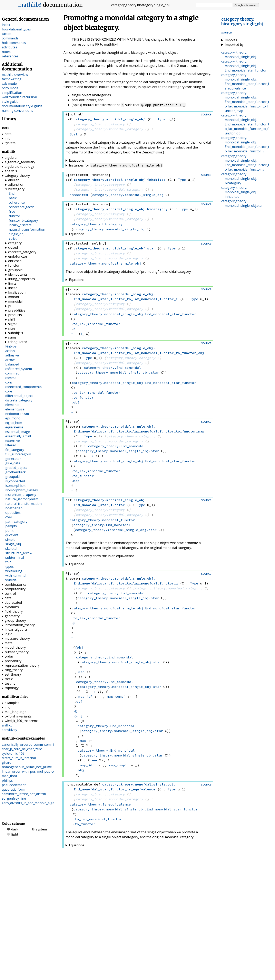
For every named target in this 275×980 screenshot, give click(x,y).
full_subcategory (18, 454)
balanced (12, 364)
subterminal (15, 558)
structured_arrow (19, 553)
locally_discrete (20, 225)
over (9, 517)
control (10, 593)
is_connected (15, 481)
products (15, 315)
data (8, 134)
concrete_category (22, 252)
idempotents (18, 274)
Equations (77, 160)
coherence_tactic (21, 207)
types (9, 567)
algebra (11, 158)
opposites (13, 513)
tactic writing (12, 79)
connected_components (23, 387)
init (7, 138)
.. (242, 22)
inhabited (79, 195)
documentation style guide (22, 106)
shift (12, 319)
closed (13, 247)
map (76, 481)
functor (14, 216)
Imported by (234, 45)
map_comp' (116, 696)
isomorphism (15, 486)
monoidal (15, 301)
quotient (12, 535)
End (12, 193)
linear (13, 288)
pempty (11, 526)
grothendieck (16, 472)
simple (10, 540)
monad (13, 297)
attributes (9, 47)
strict (13, 238)
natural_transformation (27, 229)
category (15, 243)
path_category (16, 522)
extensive (13, 441)
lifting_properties (22, 279)
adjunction (16, 184)
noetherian (14, 508)
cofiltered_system (19, 369)
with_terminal (16, 575)
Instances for (116, 165)
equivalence (14, 427)
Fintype (11, 346)
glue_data (13, 463)
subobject (16, 333)
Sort (74, 134)
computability (15, 589)
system (10, 143)
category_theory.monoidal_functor (102, 520)
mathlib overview (15, 75)
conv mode (10, 88)
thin (8, 562)
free (12, 211)
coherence (17, 202)
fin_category (15, 450)
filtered (11, 445)
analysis (11, 171)
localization (17, 292)
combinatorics (16, 584)
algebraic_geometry (20, 162)
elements (12, 405)
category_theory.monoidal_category (109, 129)
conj (8, 382)
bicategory (16, 189)
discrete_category (19, 400)
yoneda (11, 580)
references (10, 56)
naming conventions (17, 111)
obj (76, 402)
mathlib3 (30, 5)
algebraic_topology (19, 166)
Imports (231, 40)
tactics (7, 34)
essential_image (18, 432)
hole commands (14, 43)
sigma (13, 324)
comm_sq (12, 373)
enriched (15, 261)
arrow (10, 360)
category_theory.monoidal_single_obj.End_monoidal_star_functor (134, 314)
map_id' (86, 696)
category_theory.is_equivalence (100, 804)
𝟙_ (82, 334)
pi (10, 306)
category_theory (17, 175)
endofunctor (18, 256)
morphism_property (21, 495)
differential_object (19, 396)
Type (161, 119)
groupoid (15, 270)
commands (10, 38)
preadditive (17, 310)
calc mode (9, 84)
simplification (12, 93)
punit (9, 531)
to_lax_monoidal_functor (97, 324)
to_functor (84, 397)
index (6, 25)
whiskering (14, 571)
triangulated (18, 342)
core (9, 391)
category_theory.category (100, 124)
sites (12, 328)
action (10, 351)
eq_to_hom (14, 423)
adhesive (12, 355)
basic (13, 198)
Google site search (246, 5)
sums (12, 337)
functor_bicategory (23, 220)
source (227, 32)
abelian (14, 180)
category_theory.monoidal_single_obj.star (118, 372)
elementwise (15, 409)
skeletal (11, 549)
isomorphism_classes (22, 490)
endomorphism (17, 414)
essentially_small (18, 436)
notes (6, 52)
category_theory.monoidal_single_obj (128, 195)
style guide (10, 102)
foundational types (16, 29)
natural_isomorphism (22, 499)
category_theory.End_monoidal (112, 368)
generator (13, 459)
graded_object (16, 468)
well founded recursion (19, 97)
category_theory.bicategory (96, 224)
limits (12, 283)
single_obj (17, 234)
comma (11, 378)
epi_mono (13, 418)
